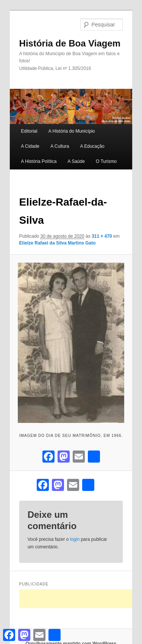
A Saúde (76, 161)
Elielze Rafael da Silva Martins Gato (58, 243)
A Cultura (60, 146)
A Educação (92, 146)
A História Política (39, 161)
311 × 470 (102, 236)
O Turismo (106, 161)
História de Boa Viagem (70, 43)
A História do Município (72, 131)
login (75, 539)
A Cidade (30, 146)
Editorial (29, 131)
